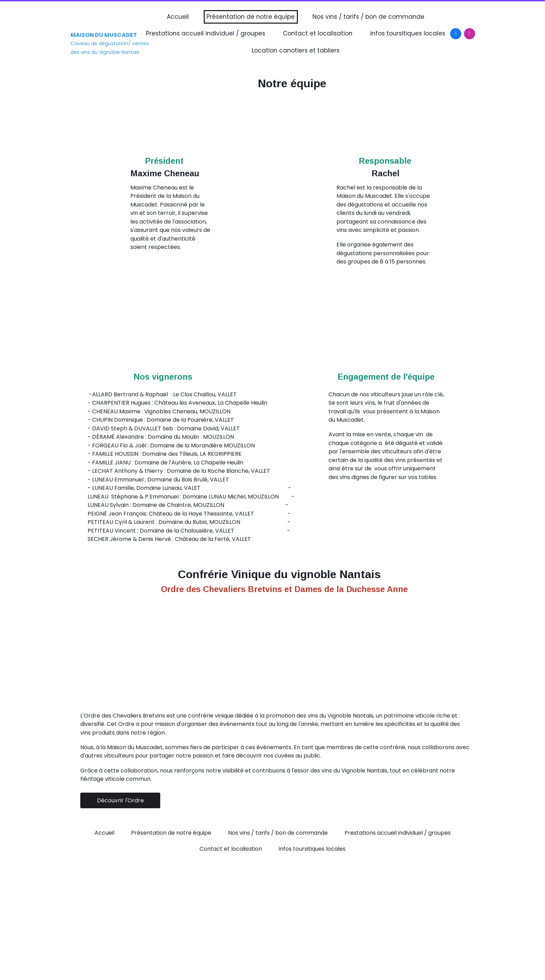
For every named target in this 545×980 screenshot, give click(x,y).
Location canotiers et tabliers (296, 50)
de (329, 589)
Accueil (178, 17)
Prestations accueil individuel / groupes (206, 33)
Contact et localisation (318, 33)
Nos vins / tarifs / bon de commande (368, 17)
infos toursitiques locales (408, 33)
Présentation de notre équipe (251, 17)
